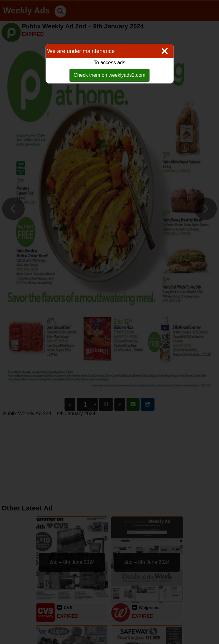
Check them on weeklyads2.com (109, 75)
